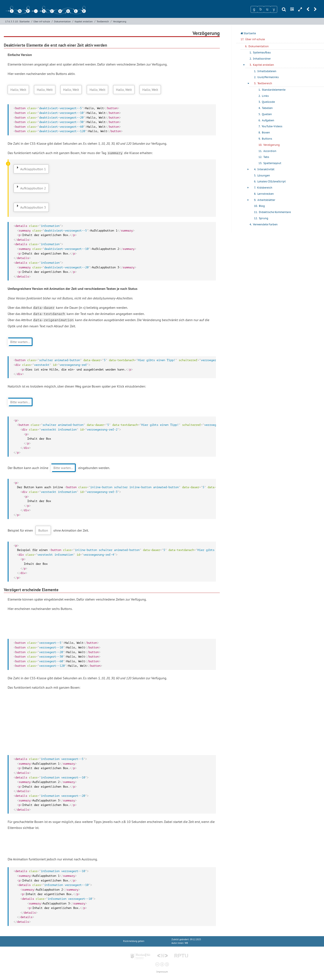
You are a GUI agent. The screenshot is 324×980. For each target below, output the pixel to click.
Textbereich (103, 21)
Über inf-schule (42, 21)
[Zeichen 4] (274, 9)
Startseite (24, 21)
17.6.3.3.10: (12, 21)
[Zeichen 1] (254, 9)
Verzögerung (120, 21)
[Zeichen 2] (261, 9)
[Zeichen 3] (267, 9)
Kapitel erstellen (84, 21)
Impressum (162, 972)
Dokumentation (62, 21)
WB (186, 943)
